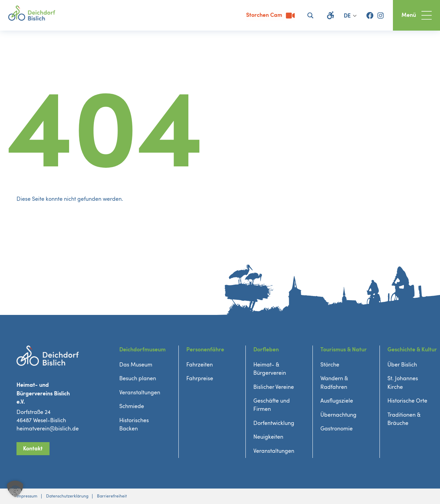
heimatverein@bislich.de (48, 429)
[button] (15, 489)
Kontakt (33, 449)
